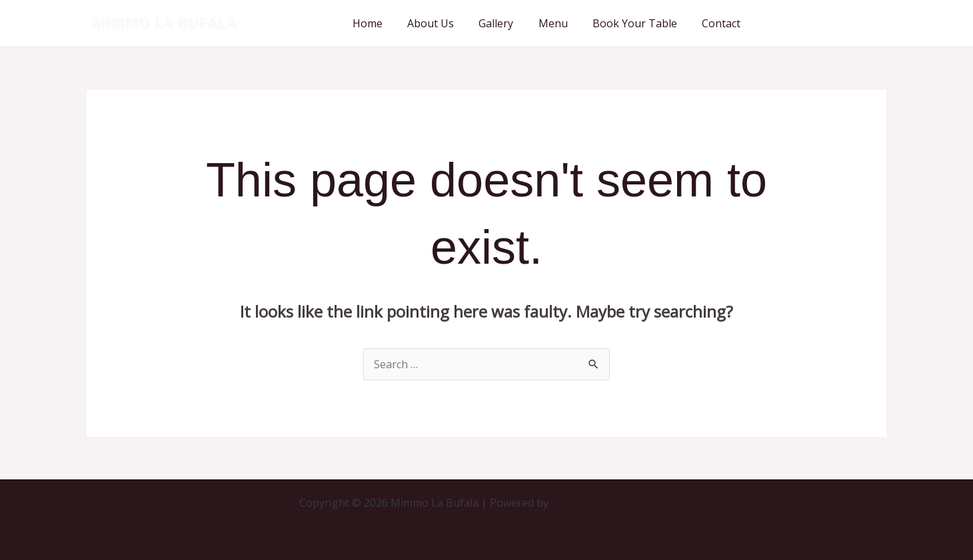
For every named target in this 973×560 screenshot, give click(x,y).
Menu (562, 23)
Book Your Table (640, 23)
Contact (723, 23)
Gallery (508, 23)
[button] (826, 23)
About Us (447, 23)
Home (387, 23)
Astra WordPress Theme (612, 503)
